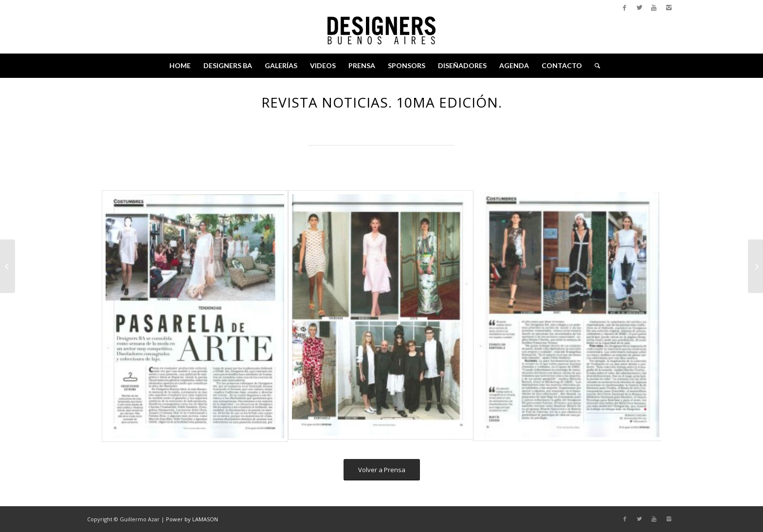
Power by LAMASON (192, 519)
